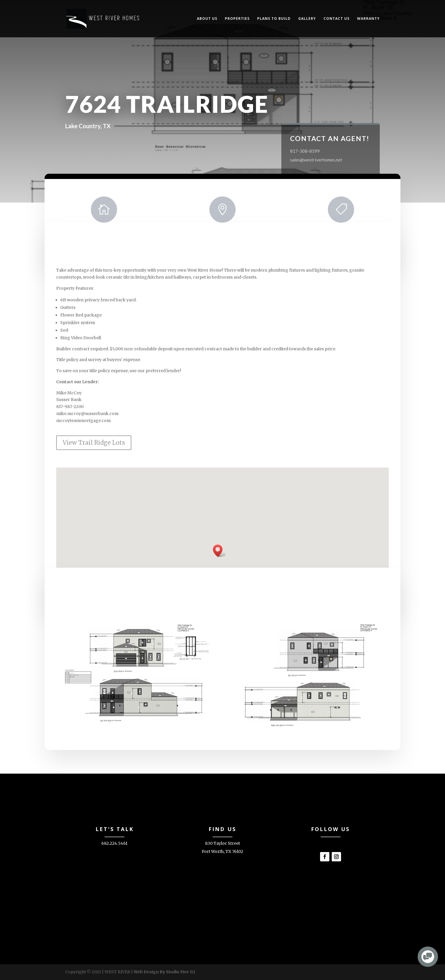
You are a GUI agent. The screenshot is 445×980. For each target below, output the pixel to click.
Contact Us (337, 19)
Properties (237, 19)
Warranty (368, 19)
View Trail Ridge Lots (94, 486)
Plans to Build (274, 19)
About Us (207, 19)
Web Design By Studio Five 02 (164, 972)
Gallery (307, 19)
